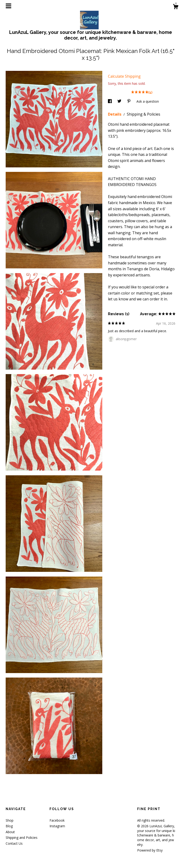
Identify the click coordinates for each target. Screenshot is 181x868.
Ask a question (148, 101)
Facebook (57, 820)
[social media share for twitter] (120, 101)
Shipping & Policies (144, 114)
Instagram (57, 826)
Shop (10, 820)
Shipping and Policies (22, 838)
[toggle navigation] (8, 6)
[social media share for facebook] (110, 101)
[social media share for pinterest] (129, 101)
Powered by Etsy (150, 850)
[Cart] (176, 7)
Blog (9, 826)
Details (115, 114)
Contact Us (14, 843)
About (10, 832)
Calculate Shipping (124, 76)
